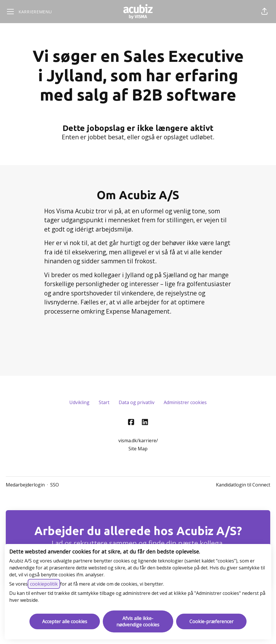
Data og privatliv (137, 402)
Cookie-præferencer (211, 621)
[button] (264, 12)
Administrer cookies (185, 402)
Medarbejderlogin (25, 485)
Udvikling (79, 402)
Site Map (138, 449)
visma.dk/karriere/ (138, 441)
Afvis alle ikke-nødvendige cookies (138, 621)
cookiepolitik (44, 584)
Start (104, 402)
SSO (55, 485)
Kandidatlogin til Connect (243, 485)
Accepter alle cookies (65, 621)
